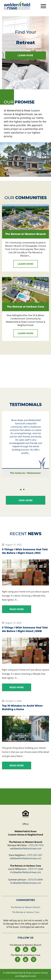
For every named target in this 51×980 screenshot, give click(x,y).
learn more (26, 55)
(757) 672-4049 (35, 880)
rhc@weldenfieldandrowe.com (26, 872)
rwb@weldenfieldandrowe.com (26, 849)
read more (17, 609)
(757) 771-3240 (36, 869)
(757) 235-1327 (35, 855)
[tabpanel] (26, 53)
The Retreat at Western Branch (26, 907)
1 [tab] (22, 86)
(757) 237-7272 (36, 845)
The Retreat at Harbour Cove (26, 912)
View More (26, 500)
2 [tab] (24, 489)
